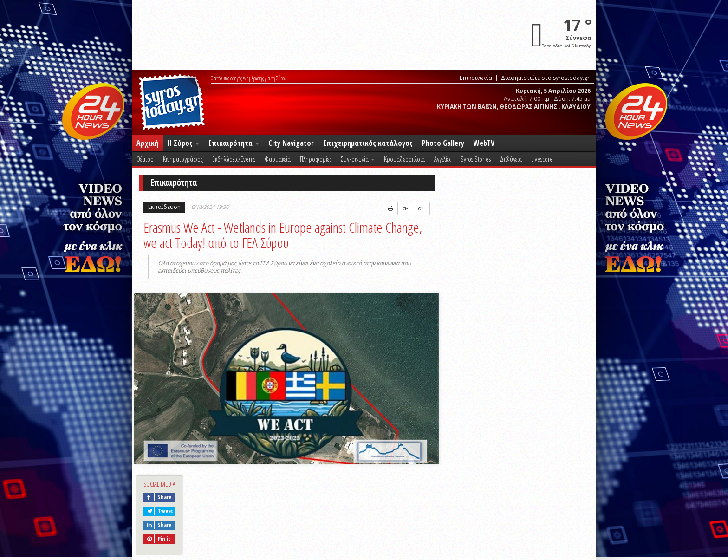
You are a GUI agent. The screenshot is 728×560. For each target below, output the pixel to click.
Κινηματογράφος (183, 159)
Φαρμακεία (278, 159)
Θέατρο (145, 159)
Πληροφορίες (316, 159)
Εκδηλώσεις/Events (234, 159)
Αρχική (147, 143)
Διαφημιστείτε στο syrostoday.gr (545, 78)
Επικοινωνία (476, 78)
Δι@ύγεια (511, 159)
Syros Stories (476, 159)
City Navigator (291, 143)
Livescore (542, 159)
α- (405, 208)
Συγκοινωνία (358, 159)
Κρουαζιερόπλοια (404, 159)
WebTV (484, 143)
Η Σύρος (183, 143)
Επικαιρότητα (234, 143)
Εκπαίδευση (164, 207)
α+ (421, 208)
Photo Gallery (443, 143)
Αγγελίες (443, 159)
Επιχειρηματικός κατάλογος (368, 143)
